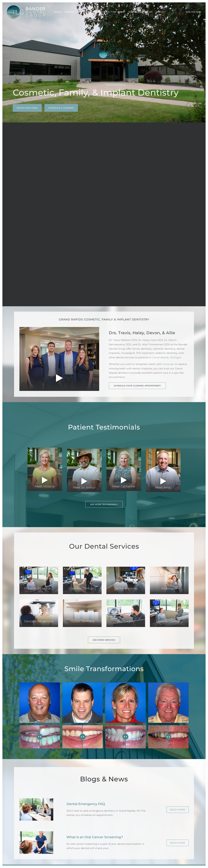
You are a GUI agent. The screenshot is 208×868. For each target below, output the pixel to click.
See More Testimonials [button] (104, 504)
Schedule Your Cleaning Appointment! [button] (137, 386)
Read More (178, 810)
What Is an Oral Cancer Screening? (95, 837)
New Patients (86, 12)
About (58, 12)
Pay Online (119, 12)
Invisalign (168, 364)
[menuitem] (58, 12)
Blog (150, 12)
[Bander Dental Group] (26, 12)
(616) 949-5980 (194, 12)
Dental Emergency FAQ (86, 804)
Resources (103, 12)
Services (70, 12)
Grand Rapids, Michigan (167, 357)
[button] (39, 580)
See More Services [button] (104, 640)
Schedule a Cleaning (61, 108)
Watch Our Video (27, 108)
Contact (161, 12)
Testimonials (136, 12)
